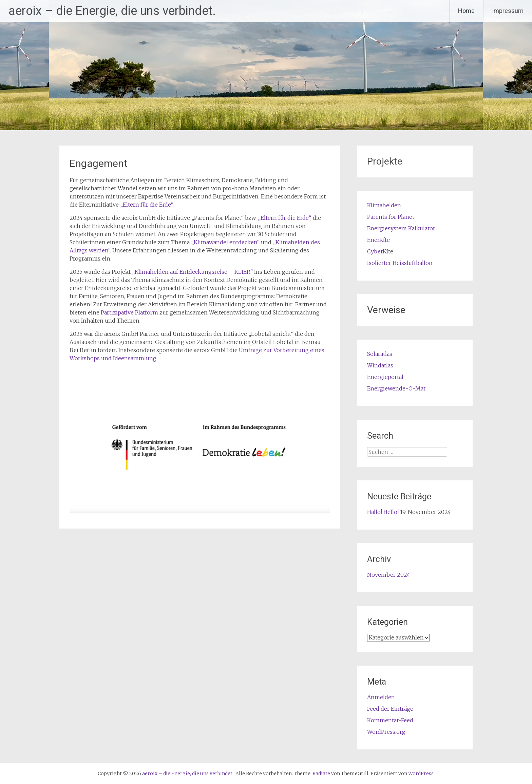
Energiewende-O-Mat (396, 388)
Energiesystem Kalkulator (401, 228)
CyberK (377, 251)
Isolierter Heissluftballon (400, 263)
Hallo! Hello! (383, 512)
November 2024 (389, 575)
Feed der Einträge (390, 709)
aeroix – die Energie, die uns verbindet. (112, 11)
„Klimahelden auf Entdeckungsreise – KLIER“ (192, 272)
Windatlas (380, 365)
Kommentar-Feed (390, 720)
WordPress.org (386, 732)
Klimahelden (384, 205)
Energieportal (385, 377)
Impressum (508, 11)
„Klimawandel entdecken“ (225, 242)
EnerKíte (378, 240)
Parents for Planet (391, 217)
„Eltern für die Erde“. (147, 205)
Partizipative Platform (129, 312)
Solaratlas (380, 354)
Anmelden (381, 697)
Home (466, 11)
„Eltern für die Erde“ (284, 218)
